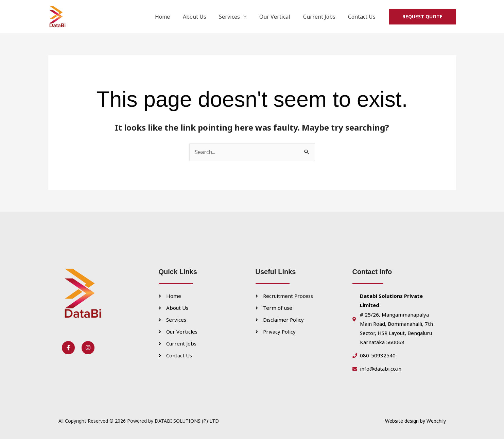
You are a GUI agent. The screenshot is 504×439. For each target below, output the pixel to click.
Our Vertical (280, 17)
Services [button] (236, 17)
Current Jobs (322, 17)
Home (173, 17)
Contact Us (363, 17)
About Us (203, 17)
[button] (422, 17)
